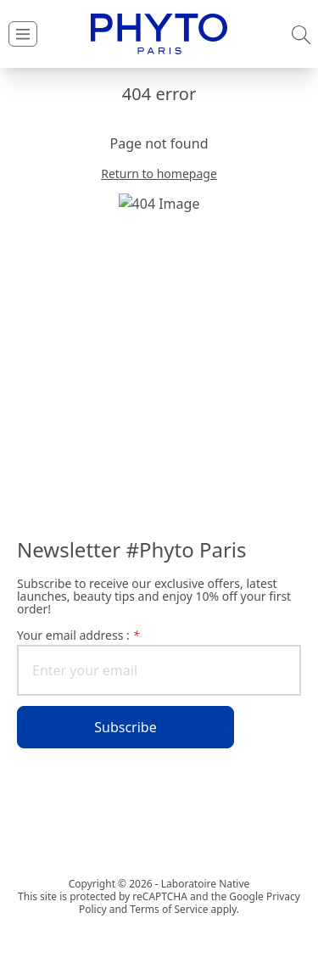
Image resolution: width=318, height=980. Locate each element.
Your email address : (78, 635)
